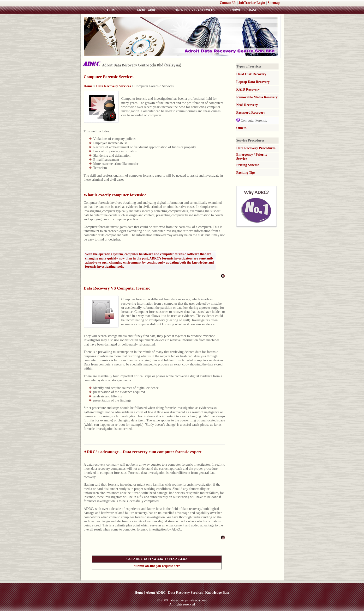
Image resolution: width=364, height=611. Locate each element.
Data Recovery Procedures (256, 148)
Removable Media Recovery (257, 97)
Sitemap (274, 3)
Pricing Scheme (248, 165)
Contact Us (228, 3)
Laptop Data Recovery (253, 82)
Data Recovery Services (114, 86)
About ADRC (156, 592)
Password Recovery (251, 112)
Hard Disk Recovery (251, 74)
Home (88, 86)
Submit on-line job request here (157, 566)
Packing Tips (246, 173)
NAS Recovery (247, 105)
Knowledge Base (217, 592)
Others (241, 128)
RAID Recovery (248, 89)
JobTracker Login (252, 3)
